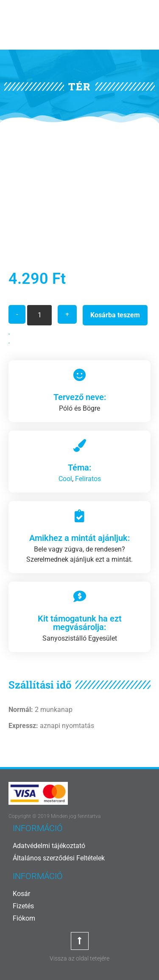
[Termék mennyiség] (39, 315)
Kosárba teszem (115, 315)
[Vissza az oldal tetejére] (80, 941)
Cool (65, 479)
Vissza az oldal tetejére (79, 958)
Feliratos (88, 479)
